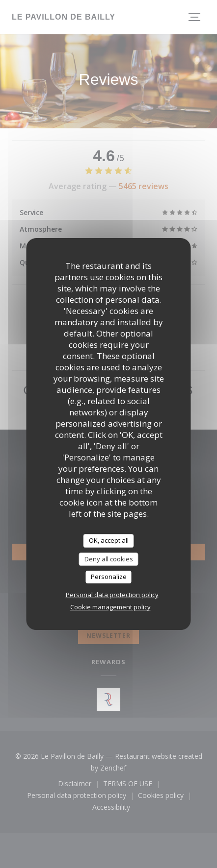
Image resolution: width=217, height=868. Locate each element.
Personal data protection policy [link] (112, 595)
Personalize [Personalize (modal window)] (109, 577)
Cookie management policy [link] (110, 607)
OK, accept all (109, 540)
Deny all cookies (109, 559)
